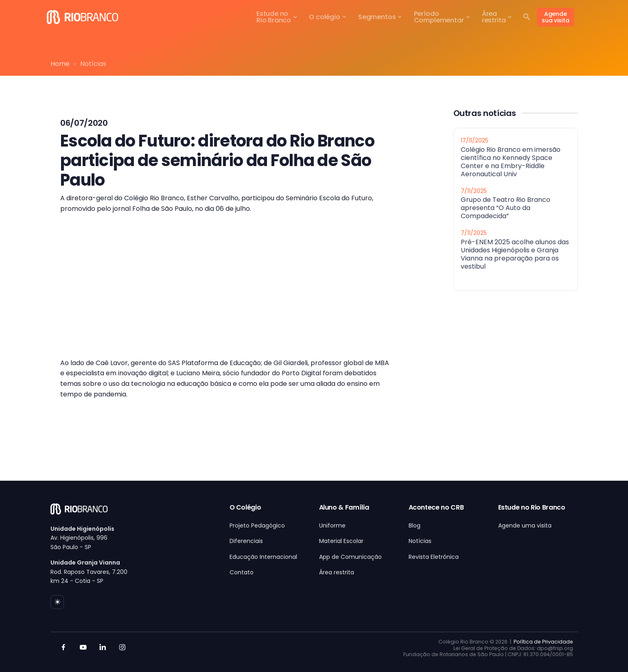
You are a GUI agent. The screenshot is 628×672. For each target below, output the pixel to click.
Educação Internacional (263, 557)
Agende (555, 17)
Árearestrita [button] (494, 17)
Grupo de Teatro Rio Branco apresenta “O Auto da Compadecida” (505, 208)
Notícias (420, 541)
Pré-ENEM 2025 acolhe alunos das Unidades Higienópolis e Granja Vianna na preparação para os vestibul (515, 254)
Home (60, 64)
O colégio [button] (324, 17)
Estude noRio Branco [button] (274, 17)
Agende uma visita (525, 525)
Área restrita (337, 572)
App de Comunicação (350, 557)
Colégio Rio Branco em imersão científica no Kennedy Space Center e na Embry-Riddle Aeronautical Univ (511, 161)
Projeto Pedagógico (257, 525)
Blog (415, 525)
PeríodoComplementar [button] (439, 17)
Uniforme (332, 525)
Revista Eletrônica (434, 557)
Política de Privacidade (543, 642)
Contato (242, 572)
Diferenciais (246, 541)
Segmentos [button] (377, 17)
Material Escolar (341, 541)
